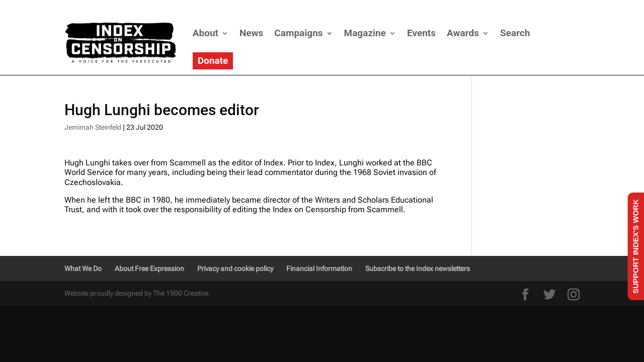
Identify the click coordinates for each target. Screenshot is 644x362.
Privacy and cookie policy (235, 268)
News (251, 33)
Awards (463, 33)
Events (421, 33)
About (206, 33)
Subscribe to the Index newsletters (418, 268)
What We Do (83, 268)
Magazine (365, 33)
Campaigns (298, 33)
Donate (213, 61)
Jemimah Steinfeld (93, 127)
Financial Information (319, 268)
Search (515, 33)
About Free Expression (149, 268)
